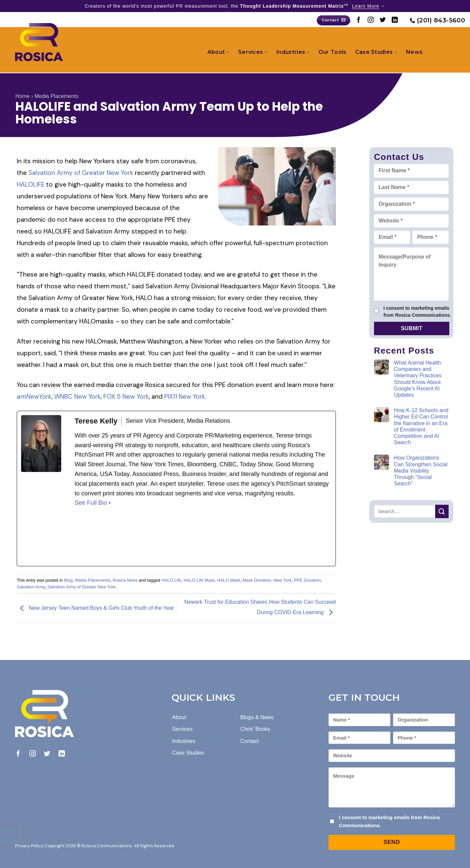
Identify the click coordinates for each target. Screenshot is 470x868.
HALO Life (171, 580)
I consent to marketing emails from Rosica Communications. (417, 312)
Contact (249, 741)
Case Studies (376, 52)
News (414, 52)
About (218, 52)
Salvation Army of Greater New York (81, 173)
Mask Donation (257, 580)
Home (23, 96)
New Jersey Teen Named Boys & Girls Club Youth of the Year (95, 608)
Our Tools (333, 52)
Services (253, 52)
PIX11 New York (185, 397)
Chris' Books (255, 729)
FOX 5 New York (126, 397)
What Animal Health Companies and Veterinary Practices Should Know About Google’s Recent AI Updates (418, 379)
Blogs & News (257, 717)
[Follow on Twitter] (383, 20)
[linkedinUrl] (125, 537)
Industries (293, 52)
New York (283, 580)
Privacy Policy (29, 846)
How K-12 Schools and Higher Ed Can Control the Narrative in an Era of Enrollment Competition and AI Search (421, 426)
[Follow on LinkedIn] (395, 20)
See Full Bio (91, 503)
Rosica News (125, 580)
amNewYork (34, 397)
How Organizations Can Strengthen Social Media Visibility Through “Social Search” (421, 471)
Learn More (366, 6)
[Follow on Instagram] (371, 20)
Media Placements (57, 96)
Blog (69, 580)
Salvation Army (31, 587)
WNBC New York (77, 397)
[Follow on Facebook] (359, 20)
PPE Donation (307, 580)
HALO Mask (229, 580)
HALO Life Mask (199, 580)
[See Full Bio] (110, 503)
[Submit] (442, 511)
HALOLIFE (31, 184)
